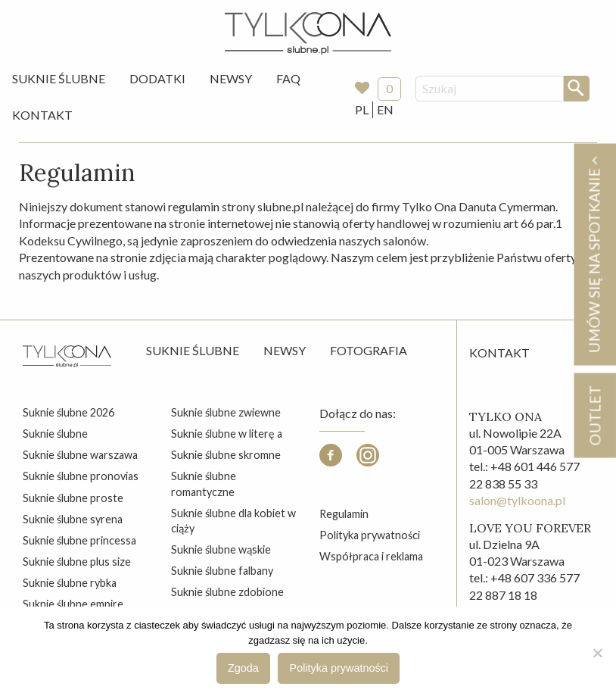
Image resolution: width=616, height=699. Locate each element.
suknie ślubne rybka (70, 583)
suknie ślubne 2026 (68, 412)
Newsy (231, 78)
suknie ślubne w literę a (227, 434)
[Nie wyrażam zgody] (597, 653)
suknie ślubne (55, 434)
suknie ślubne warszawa (80, 455)
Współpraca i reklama (371, 556)
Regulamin (344, 514)
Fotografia (369, 350)
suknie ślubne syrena (73, 519)
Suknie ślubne (193, 350)
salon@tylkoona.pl (517, 500)
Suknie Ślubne (59, 78)
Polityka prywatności (370, 535)
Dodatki (157, 78)
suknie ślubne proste (73, 498)
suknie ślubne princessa (79, 540)
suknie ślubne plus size (77, 562)
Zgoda (243, 668)
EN (385, 109)
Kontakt (42, 115)
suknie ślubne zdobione (227, 592)
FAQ (288, 78)
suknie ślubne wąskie (221, 549)
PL (362, 109)
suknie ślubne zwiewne (226, 412)
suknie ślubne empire (73, 604)
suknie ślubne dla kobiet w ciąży (233, 521)
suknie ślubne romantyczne (204, 484)
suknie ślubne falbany (222, 571)
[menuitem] (59, 79)
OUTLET (594, 415)
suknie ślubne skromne (226, 455)
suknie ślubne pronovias (81, 476)
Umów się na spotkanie (594, 254)
